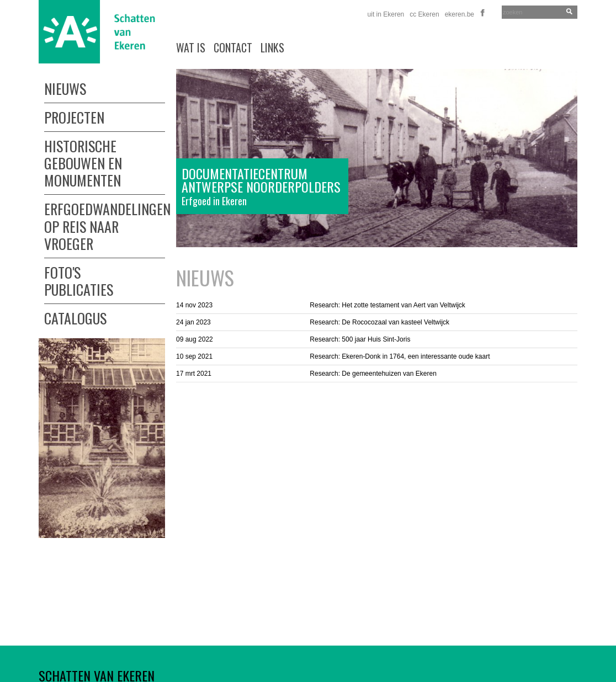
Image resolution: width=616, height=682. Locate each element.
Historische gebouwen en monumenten (83, 162)
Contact (233, 47)
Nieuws (65, 89)
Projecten (74, 116)
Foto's (62, 271)
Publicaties (79, 289)
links (272, 47)
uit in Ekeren (386, 14)
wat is (191, 47)
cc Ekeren (424, 14)
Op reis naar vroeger (81, 235)
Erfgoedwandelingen (105, 208)
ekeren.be (460, 14)
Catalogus (75, 317)
